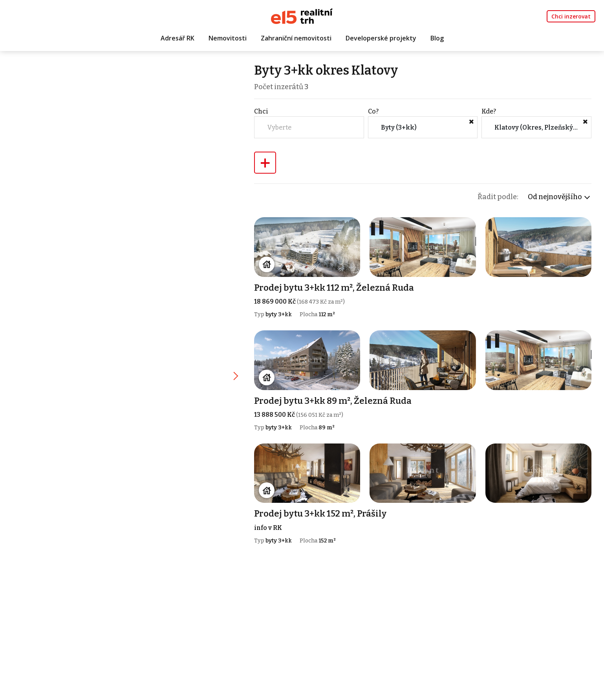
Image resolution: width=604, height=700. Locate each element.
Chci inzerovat (571, 16)
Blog (437, 38)
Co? (373, 111)
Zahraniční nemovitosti (296, 38)
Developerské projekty (381, 38)
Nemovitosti (228, 38)
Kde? (489, 111)
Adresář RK (178, 38)
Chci (261, 111)
